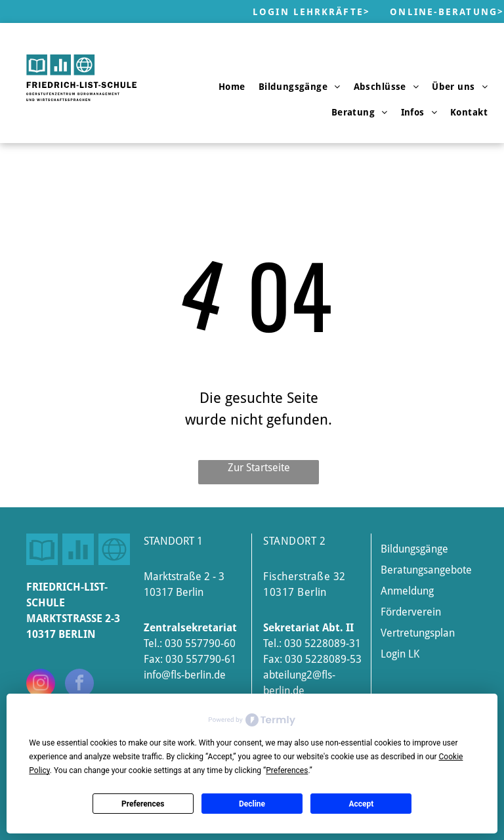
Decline (252, 804)
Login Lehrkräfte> (311, 12)
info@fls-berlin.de (185, 675)
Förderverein (411, 612)
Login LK (400, 654)
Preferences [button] (287, 770)
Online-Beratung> (447, 12)
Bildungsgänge (414, 549)
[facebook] (79, 685)
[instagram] (41, 685)
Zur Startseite (259, 468)
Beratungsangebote (426, 570)
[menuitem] (232, 87)
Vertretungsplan (418, 633)
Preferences (143, 804)
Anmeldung (407, 591)
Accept (361, 804)
